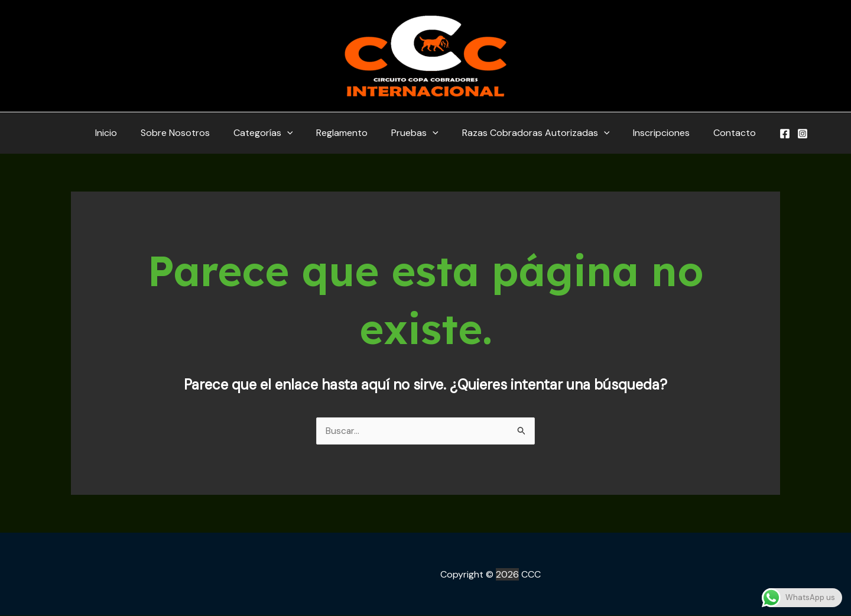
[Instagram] (784, 134)
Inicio (123, 133)
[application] (294, 133)
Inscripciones (649, 133)
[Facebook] (766, 134)
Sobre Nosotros (187, 133)
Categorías (270, 133)
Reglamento (344, 133)
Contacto (718, 133)
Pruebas (412, 133)
